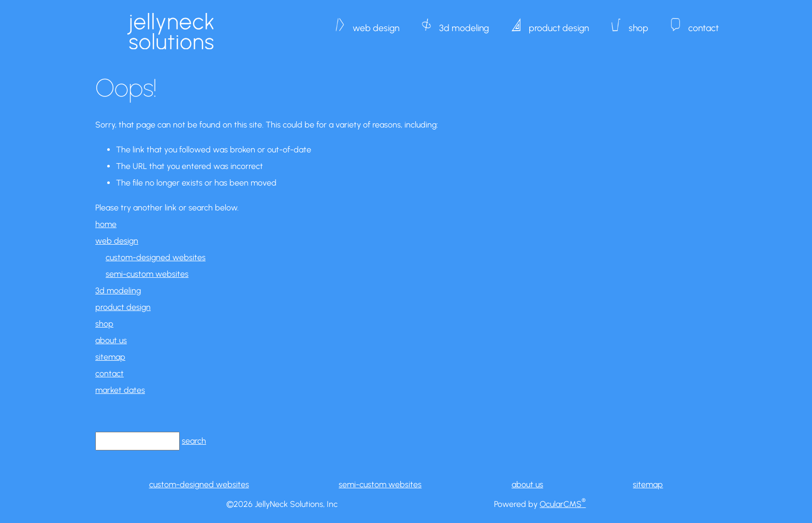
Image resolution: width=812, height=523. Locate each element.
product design (559, 23)
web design (376, 23)
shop (639, 23)
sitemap (110, 357)
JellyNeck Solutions (170, 31)
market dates (120, 390)
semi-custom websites (147, 274)
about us (111, 340)
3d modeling (464, 23)
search (194, 441)
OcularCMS (563, 504)
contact (704, 23)
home (106, 224)
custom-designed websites (156, 257)
